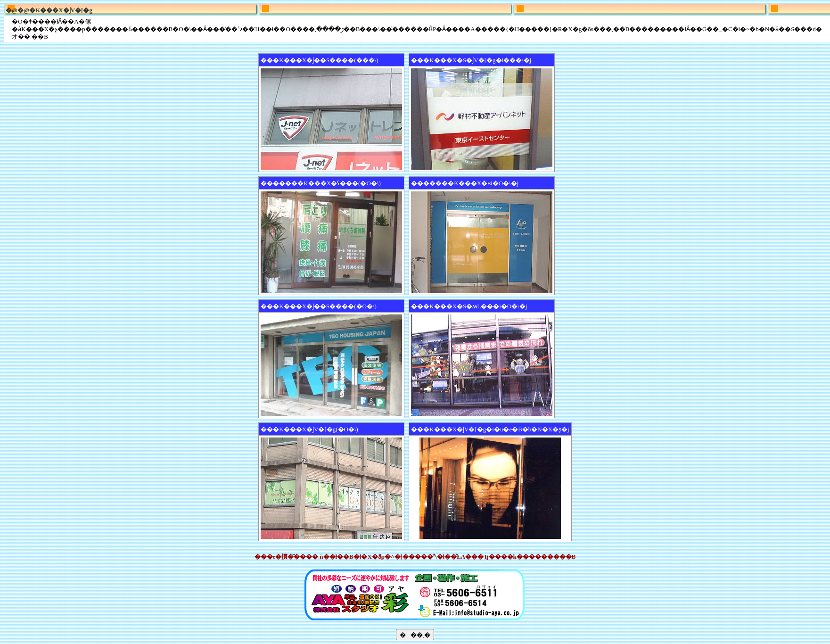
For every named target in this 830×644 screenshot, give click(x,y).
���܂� (415, 635)
